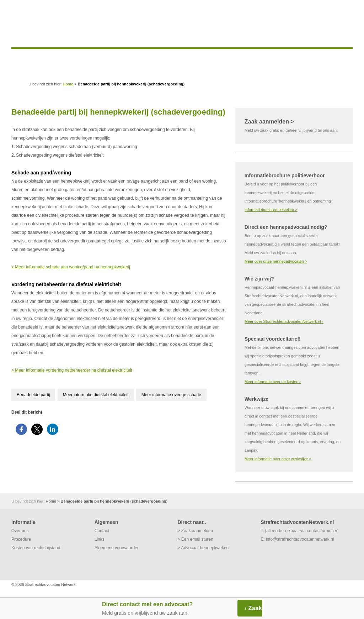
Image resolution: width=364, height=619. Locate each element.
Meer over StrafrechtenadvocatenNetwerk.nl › (284, 321)
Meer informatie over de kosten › (273, 382)
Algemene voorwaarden (117, 548)
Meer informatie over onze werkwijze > (278, 459)
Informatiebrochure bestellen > (271, 210)
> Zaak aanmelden (195, 531)
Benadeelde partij (33, 395)
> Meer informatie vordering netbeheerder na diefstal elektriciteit (72, 370)
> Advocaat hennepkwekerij (203, 548)
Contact (102, 531)
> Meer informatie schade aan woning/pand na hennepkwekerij (71, 267)
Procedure (21, 539)
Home (68, 84)
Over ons (20, 531)
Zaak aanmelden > (269, 121)
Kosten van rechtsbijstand (36, 548)
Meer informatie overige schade (171, 395)
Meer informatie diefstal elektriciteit (96, 395)
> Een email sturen (195, 539)
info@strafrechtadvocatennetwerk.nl (300, 539)
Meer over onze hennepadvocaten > (276, 261)
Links (100, 539)
